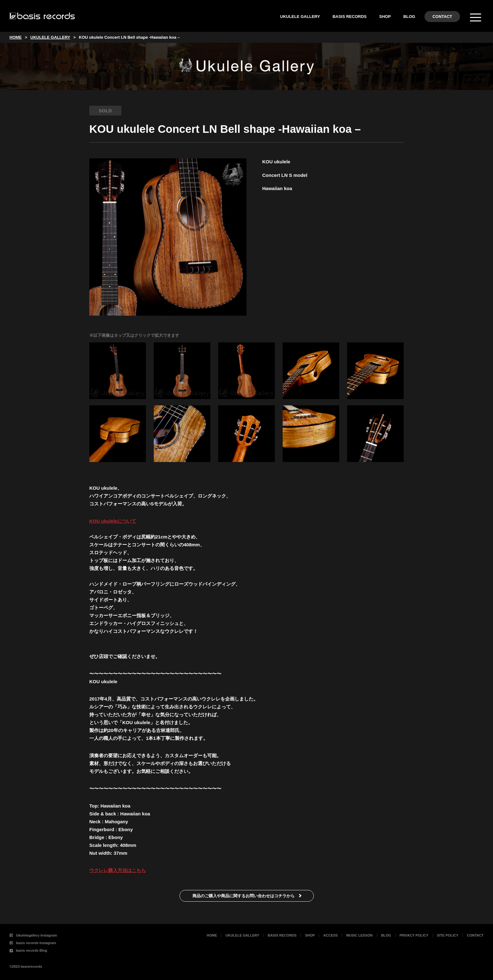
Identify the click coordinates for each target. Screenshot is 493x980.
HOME (212, 935)
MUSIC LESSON (359, 935)
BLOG (409, 17)
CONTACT (442, 17)
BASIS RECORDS (350, 17)
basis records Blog (28, 950)
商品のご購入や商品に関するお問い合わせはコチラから (244, 896)
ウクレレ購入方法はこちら (118, 870)
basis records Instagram (33, 943)
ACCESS (330, 935)
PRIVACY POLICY (414, 935)
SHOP (385, 17)
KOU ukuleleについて (113, 521)
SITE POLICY (448, 935)
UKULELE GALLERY (300, 17)
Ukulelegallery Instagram (33, 935)
